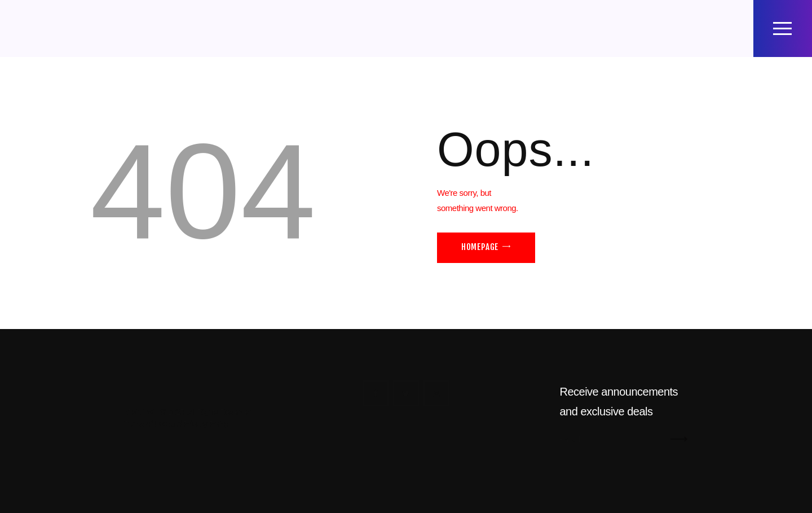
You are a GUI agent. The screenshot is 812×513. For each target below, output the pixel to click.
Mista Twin (141, 412)
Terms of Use (145, 424)
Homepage (480, 247)
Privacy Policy (206, 424)
